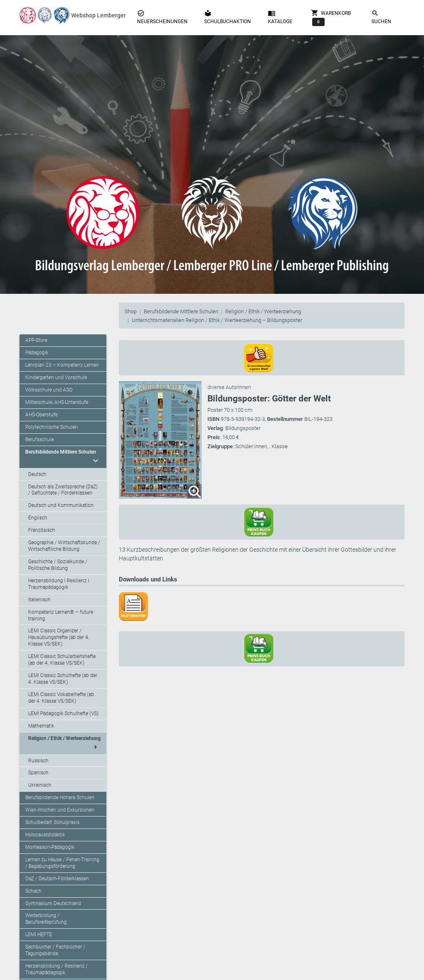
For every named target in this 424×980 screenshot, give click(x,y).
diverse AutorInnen (229, 387)
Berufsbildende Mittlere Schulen (181, 311)
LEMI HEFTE (39, 934)
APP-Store (36, 340)
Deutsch (37, 474)
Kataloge (280, 17)
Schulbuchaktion (228, 17)
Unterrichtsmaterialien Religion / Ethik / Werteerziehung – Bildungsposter (217, 320)
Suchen (381, 17)
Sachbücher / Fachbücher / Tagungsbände (55, 950)
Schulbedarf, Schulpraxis (52, 822)
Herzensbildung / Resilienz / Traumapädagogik (57, 969)
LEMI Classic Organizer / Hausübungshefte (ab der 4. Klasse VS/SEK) (59, 637)
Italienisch (39, 600)
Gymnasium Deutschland (53, 903)
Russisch (38, 761)
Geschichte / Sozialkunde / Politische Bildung (58, 565)
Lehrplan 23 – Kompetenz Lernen (62, 365)
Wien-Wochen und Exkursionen (60, 810)
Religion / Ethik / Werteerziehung (263, 311)
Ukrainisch (40, 785)
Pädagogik (37, 353)
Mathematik (41, 726)
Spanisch (38, 773)
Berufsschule (40, 440)
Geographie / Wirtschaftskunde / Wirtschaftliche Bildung (64, 546)
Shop (131, 311)
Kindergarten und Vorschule (56, 377)
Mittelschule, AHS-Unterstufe (57, 402)
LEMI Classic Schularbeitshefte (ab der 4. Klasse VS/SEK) (62, 660)
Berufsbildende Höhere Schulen (60, 797)
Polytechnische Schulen (52, 427)
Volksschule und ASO (49, 390)
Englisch (38, 518)
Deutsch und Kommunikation (61, 505)
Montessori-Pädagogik (50, 847)
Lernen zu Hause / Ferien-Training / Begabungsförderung (62, 863)
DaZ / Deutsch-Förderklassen (57, 879)
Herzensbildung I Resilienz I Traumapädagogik (59, 584)
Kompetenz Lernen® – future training (61, 615)
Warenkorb (331, 17)
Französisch (42, 530)
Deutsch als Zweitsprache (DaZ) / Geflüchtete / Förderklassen (63, 490)
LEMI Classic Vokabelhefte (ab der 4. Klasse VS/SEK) (61, 698)
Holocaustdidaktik (45, 835)
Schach (33, 891)
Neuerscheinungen (162, 17)
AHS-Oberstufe (41, 415)
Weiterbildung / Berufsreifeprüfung (46, 919)
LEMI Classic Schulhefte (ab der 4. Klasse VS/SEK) (63, 679)
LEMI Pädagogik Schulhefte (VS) (63, 713)
